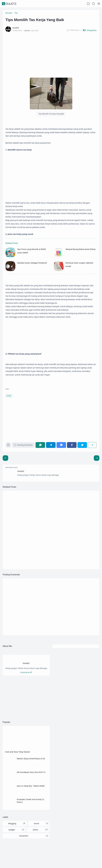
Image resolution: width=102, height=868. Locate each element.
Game (35, 830)
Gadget (12, 830)
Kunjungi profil (26, 672)
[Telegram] (51, 445)
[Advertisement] (51, 54)
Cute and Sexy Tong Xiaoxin (18, 752)
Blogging (12, 823)
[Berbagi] (92, 445)
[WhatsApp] (40, 445)
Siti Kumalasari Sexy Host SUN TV (31, 772)
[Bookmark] (8, 446)
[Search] (94, 4)
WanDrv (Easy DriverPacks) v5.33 (31, 759)
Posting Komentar (23, 445)
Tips (9, 396)
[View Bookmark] (88, 4)
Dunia (36, 823)
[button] (89, 30)
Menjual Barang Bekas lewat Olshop (81, 249)
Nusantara (24, 836)
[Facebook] (72, 445)
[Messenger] (61, 445)
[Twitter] (82, 445)
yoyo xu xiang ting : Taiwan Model (31, 786)
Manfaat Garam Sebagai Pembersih (32, 263)
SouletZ (9, 4)
